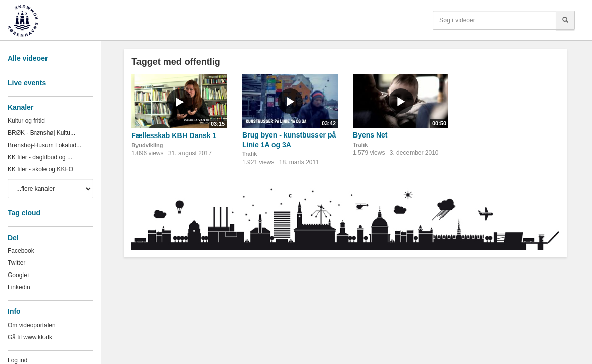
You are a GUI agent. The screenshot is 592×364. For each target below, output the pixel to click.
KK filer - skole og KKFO (40, 169)
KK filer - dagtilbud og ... (40, 157)
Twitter (16, 263)
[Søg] (565, 20)
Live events (27, 83)
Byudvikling (147, 145)
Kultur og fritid (26, 121)
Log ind (17, 360)
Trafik (249, 154)
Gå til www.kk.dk (30, 337)
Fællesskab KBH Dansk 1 (174, 135)
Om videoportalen (32, 325)
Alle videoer (28, 58)
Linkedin (19, 287)
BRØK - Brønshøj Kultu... (41, 133)
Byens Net (370, 135)
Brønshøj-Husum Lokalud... (44, 145)
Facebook (21, 251)
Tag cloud (24, 213)
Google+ (19, 275)
